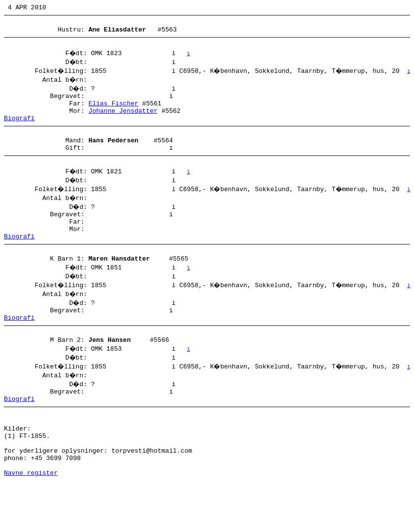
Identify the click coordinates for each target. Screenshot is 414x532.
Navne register (31, 521)
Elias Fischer (113, 112)
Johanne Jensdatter (123, 121)
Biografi (19, 130)
